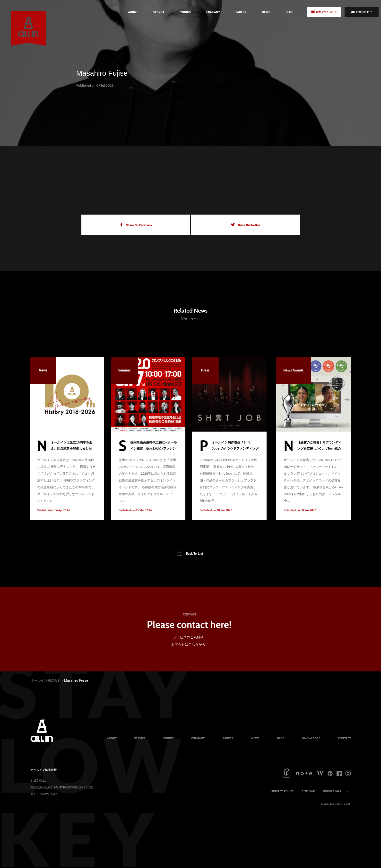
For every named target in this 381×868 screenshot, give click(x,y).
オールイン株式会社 (46, 681)
